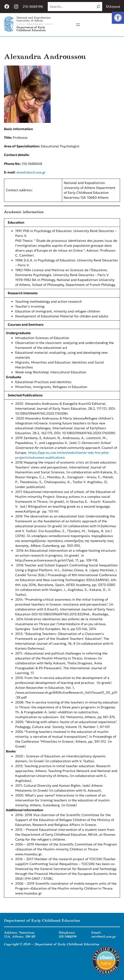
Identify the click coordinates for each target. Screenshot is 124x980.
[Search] (98, 7)
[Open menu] (78, 25)
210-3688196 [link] (33, 7)
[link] (118, 18)
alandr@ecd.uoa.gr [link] (31, 172)
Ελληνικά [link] (113, 7)
